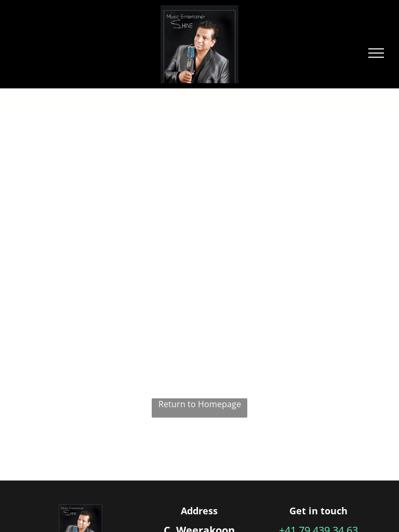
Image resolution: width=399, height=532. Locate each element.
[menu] (376, 53)
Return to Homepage (200, 404)
